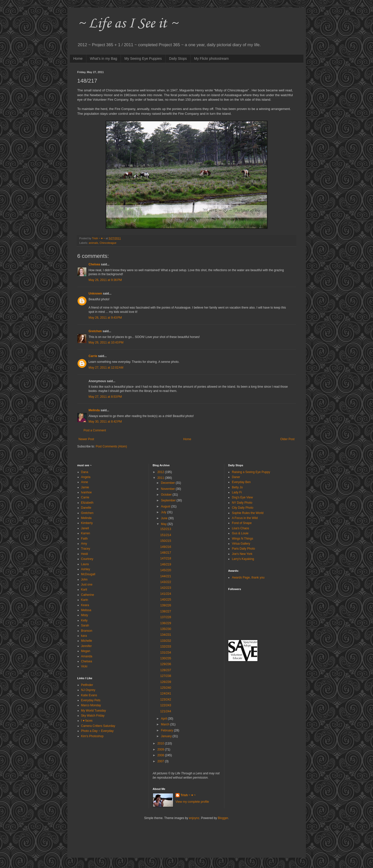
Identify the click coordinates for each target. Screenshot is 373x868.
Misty (85, 615)
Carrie (93, 356)
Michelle (87, 641)
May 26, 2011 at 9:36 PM (105, 280)
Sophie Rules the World (248, 513)
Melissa (86, 610)
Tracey (86, 549)
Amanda (87, 656)
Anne (85, 482)
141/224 (166, 594)
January (167, 736)
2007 (161, 761)
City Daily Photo (243, 508)
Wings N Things (242, 539)
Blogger (223, 818)
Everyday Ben (241, 482)
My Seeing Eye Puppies (143, 59)
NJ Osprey (88, 690)
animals (93, 243)
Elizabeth (87, 503)
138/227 (166, 611)
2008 (161, 755)
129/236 (166, 664)
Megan (86, 651)
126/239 (166, 682)
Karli (84, 590)
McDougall (88, 574)
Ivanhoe (87, 492)
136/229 (166, 623)
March (166, 724)
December (168, 483)
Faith (85, 539)
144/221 (166, 576)
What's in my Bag (104, 59)
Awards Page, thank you (248, 577)
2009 (161, 749)
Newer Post (86, 439)
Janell (85, 528)
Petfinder (87, 685)
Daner (236, 477)
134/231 (166, 635)
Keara (85, 605)
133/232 (166, 641)
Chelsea (94, 264)
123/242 (166, 700)
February (167, 730)
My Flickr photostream (211, 59)
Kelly (84, 620)
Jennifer (87, 646)
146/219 (166, 564)
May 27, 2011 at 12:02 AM (106, 368)
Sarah (85, 625)
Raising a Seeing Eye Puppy (251, 472)
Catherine (88, 595)
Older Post (287, 439)
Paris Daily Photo (243, 549)
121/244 (166, 711)
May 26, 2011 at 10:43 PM (106, 342)
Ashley (86, 569)
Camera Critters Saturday (98, 726)
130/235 (166, 658)
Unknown (95, 294)
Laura (85, 564)
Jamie (85, 487)
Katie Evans (89, 695)
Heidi (85, 554)
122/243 (166, 705)
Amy (84, 544)
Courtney (87, 559)
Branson (87, 631)
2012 (161, 472)
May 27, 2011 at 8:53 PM (105, 397)
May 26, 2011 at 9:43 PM (105, 318)
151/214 (166, 535)
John (84, 580)
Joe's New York (242, 554)
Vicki (84, 666)
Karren (86, 533)
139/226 (166, 605)
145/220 (166, 570)
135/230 (166, 629)
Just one (87, 585)
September (169, 500)
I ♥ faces (87, 721)
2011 (161, 478)
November (168, 489)
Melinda (94, 410)
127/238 (166, 676)
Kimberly (87, 523)
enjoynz (194, 818)
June (165, 518)
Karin (85, 600)
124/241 (166, 693)
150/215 (166, 541)
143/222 (166, 582)
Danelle (86, 508)
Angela (86, 477)
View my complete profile (192, 802)
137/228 (166, 617)
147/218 (166, 558)
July (164, 512)
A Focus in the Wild (245, 518)
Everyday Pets (91, 700)
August (166, 506)
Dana (85, 472)
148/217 (166, 553)
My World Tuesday (94, 711)
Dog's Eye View (242, 497)
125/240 (166, 688)
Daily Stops (178, 59)
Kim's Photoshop (92, 736)
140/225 (166, 600)
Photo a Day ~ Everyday (97, 731)
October (167, 495)
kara (84, 636)
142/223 (166, 588)
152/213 (166, 529)
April (164, 719)
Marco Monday (91, 705)
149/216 (166, 547)
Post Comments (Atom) (111, 446)
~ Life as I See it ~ (128, 24)
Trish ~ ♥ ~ (188, 795)
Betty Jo (237, 487)
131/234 (166, 653)
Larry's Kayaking (243, 559)
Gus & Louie (240, 533)
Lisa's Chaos (240, 528)
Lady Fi (237, 492)
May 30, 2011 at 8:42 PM (105, 422)
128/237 (166, 670)
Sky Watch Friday (93, 716)
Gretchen (95, 331)
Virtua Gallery (241, 544)
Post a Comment (95, 430)
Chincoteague (108, 243)
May (164, 524)
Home (78, 59)
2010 (161, 743)
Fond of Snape (242, 523)
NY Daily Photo (242, 503)
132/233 (166, 647)
